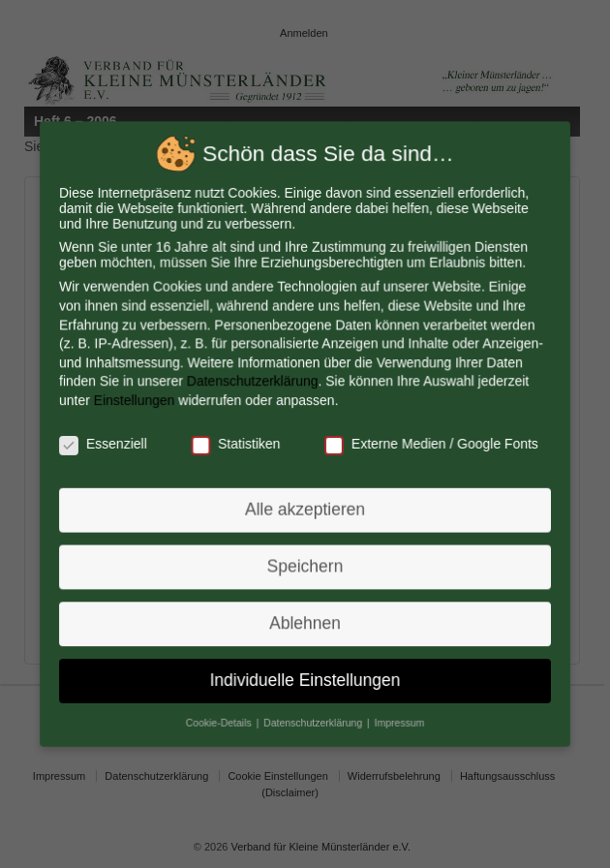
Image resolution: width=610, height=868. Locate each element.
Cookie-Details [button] (222, 717)
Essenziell (107, 444)
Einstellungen (137, 401)
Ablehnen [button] (305, 620)
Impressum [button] (397, 717)
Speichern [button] (305, 564)
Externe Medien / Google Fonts (429, 444)
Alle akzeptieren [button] (305, 509)
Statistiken (237, 444)
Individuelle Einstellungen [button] (305, 676)
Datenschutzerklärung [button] (314, 717)
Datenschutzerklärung (253, 383)
